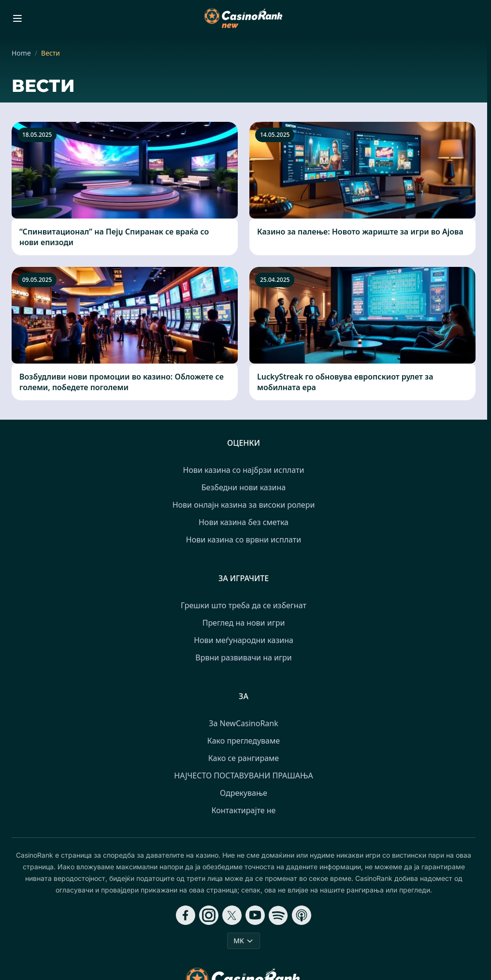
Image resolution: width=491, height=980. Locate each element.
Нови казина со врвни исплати (244, 540)
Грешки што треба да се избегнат (244, 605)
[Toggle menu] (17, 18)
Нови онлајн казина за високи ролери (244, 505)
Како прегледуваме (244, 741)
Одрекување (244, 793)
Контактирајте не (244, 810)
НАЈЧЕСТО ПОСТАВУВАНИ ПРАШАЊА (243, 775)
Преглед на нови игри (244, 623)
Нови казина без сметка (244, 522)
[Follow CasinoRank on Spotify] (278, 915)
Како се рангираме (244, 758)
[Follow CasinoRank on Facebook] (186, 915)
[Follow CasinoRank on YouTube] (255, 915)
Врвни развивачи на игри (243, 658)
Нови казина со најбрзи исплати (244, 470)
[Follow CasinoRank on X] (232, 915)
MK (243, 941)
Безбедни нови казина (244, 487)
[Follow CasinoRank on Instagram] (209, 915)
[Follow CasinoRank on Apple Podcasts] (302, 915)
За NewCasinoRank (244, 723)
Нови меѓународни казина (244, 640)
